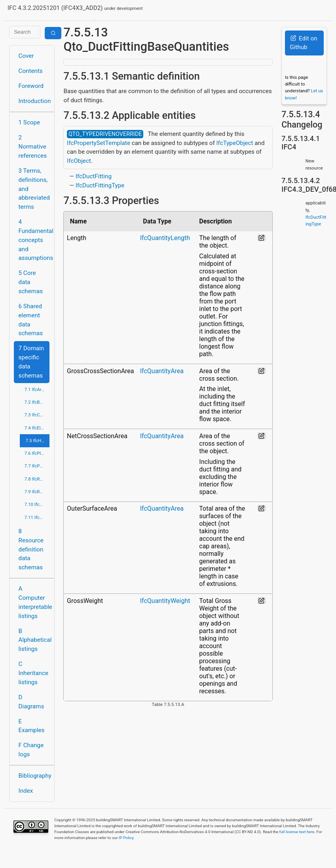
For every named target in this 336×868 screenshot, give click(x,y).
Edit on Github (303, 43)
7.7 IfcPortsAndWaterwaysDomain (37, 466)
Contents (31, 71)
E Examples (32, 726)
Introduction (34, 101)
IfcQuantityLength (165, 238)
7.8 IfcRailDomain (37, 479)
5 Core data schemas (31, 282)
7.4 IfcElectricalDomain (37, 428)
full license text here (297, 832)
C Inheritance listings (33, 673)
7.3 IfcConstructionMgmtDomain (37, 415)
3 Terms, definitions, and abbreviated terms (34, 189)
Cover (26, 56)
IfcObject (79, 161)
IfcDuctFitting (94, 176)
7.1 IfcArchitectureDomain (37, 389)
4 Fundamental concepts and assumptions (34, 240)
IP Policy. (127, 838)
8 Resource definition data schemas (31, 549)
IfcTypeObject (234, 143)
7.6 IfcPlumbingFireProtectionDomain (37, 453)
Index (26, 791)
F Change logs (31, 750)
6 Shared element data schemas (31, 320)
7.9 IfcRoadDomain (37, 492)
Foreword (31, 86)
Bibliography (34, 776)
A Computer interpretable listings (34, 602)
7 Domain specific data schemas (31, 362)
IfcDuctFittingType (100, 185)
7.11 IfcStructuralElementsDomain (37, 517)
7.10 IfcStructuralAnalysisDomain (37, 504)
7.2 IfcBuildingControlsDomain (37, 402)
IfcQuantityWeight (165, 601)
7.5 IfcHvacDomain (38, 441)
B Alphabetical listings (34, 640)
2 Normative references (33, 147)
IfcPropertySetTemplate (99, 143)
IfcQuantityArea (162, 371)
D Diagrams (31, 702)
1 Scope (29, 122)
